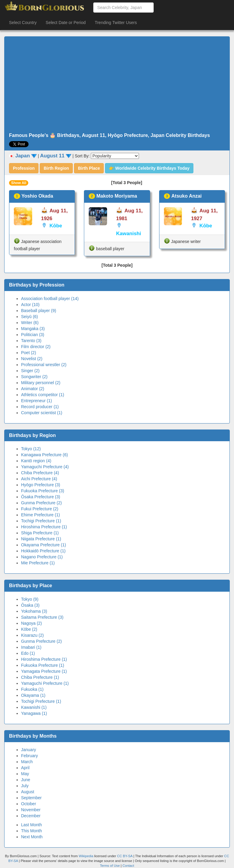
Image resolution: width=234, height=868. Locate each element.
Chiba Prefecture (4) (40, 473)
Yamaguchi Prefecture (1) (45, 683)
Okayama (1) (33, 695)
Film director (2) (36, 347)
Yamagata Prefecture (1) (44, 671)
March (27, 762)
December (31, 816)
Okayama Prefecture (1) (43, 545)
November (31, 810)
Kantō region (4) (36, 461)
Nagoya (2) (31, 623)
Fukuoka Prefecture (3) (43, 491)
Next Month (32, 837)
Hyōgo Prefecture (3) (41, 485)
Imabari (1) (31, 647)
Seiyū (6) (29, 317)
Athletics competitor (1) (43, 395)
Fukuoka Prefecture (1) (43, 665)
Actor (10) (30, 305)
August (28, 792)
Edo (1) (28, 653)
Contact (128, 866)
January (29, 750)
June (26, 780)
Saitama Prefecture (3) (42, 617)
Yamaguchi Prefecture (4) (45, 467)
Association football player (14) (50, 299)
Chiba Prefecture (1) (40, 677)
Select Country (23, 23)
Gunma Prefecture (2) (41, 503)
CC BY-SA (125, 856)
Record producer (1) (40, 407)
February (29, 756)
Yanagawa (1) (34, 713)
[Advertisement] (117, 85)
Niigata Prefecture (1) (41, 539)
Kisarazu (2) (32, 635)
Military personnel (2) (41, 383)
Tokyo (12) (31, 449)
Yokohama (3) (34, 611)
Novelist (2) (32, 359)
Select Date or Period (66, 23)
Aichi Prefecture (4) (39, 479)
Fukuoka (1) (32, 689)
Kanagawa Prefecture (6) (45, 455)
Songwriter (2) (34, 377)
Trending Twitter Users (116, 23)
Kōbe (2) (29, 629)
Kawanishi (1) (34, 707)
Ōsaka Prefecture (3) (41, 497)
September (31, 798)
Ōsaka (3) (30, 605)
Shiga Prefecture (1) (40, 533)
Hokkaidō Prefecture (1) (43, 551)
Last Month (31, 825)
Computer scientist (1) (42, 413)
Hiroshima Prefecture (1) (44, 527)
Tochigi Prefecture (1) (41, 521)
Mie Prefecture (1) (38, 563)
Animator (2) (33, 389)
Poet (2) (29, 353)
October (29, 804)
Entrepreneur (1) (37, 401)
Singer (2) (30, 371)
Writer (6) (30, 323)
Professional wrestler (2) (44, 365)
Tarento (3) (31, 341)
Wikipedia (86, 856)
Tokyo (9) (30, 599)
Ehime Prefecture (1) (40, 515)
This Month (31, 831)
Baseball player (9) (39, 311)
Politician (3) (33, 335)
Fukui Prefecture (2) (40, 509)
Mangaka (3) (33, 329)
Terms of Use (110, 866)
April (25, 768)
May (25, 774)
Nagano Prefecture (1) (42, 557)
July (25, 786)
